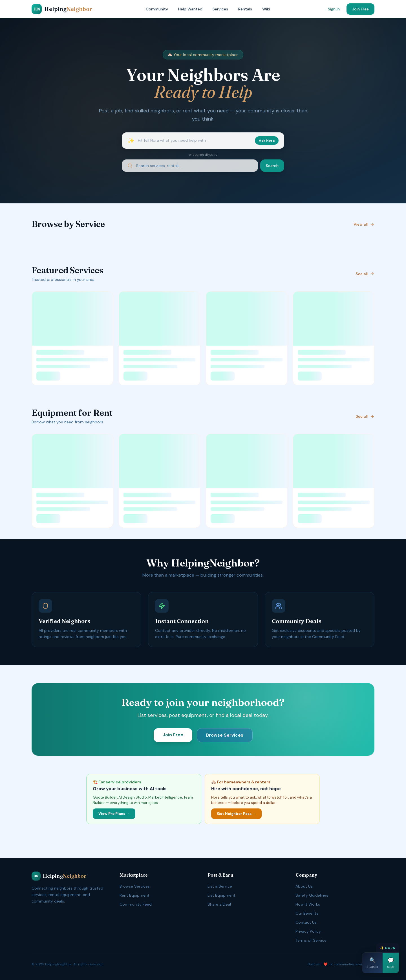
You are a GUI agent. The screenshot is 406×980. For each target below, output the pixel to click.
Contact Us (306, 922)
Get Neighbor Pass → (236, 814)
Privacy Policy (308, 931)
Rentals (245, 9)
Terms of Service (311, 940)
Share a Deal (219, 904)
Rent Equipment (134, 895)
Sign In (334, 9)
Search (272, 166)
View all (364, 224)
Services (220, 9)
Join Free (360, 9)
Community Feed (136, 904)
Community (157, 9)
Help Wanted (190, 9)
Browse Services (225, 735)
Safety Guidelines (312, 895)
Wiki (266, 9)
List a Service (220, 886)
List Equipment (221, 895)
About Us (304, 886)
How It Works (308, 904)
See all (365, 274)
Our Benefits (307, 913)
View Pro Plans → (114, 814)
